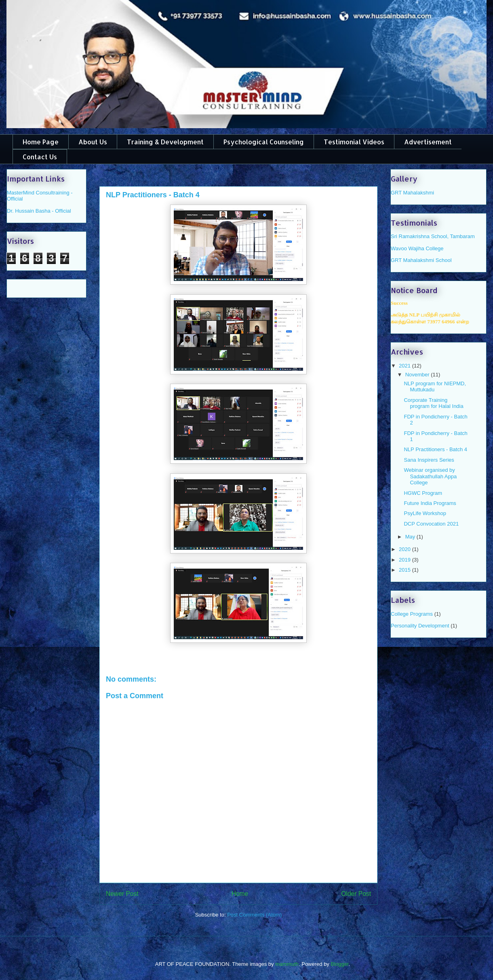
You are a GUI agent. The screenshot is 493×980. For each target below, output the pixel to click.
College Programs (412, 614)
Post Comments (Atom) (254, 915)
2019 (406, 560)
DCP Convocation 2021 (431, 524)
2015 (406, 570)
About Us (93, 142)
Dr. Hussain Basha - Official (39, 211)
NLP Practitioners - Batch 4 (435, 449)
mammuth (287, 964)
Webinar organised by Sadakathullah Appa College (430, 476)
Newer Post (122, 894)
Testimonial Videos (354, 142)
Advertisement (428, 142)
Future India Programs (430, 503)
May (411, 537)
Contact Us (40, 157)
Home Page (41, 142)
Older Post (356, 894)
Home (240, 894)
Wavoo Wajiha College (417, 248)
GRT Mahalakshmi (412, 193)
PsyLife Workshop (425, 513)
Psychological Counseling (264, 142)
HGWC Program (423, 493)
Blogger (339, 964)
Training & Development (165, 142)
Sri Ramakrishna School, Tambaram (433, 236)
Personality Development (420, 626)
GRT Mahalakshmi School (421, 260)
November (418, 375)
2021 (406, 366)
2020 (406, 549)
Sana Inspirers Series (429, 460)
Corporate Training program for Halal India (433, 403)
